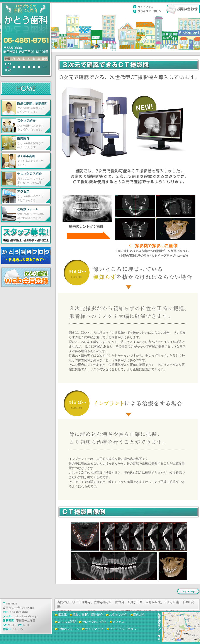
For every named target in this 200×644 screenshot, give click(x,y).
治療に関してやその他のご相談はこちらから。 (31, 218)
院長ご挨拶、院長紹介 (88, 615)
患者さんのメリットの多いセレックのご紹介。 (31, 182)
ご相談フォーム (68, 629)
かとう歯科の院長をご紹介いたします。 (31, 110)
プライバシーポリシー (124, 629)
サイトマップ (94, 629)
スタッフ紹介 (118, 615)
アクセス (118, 622)
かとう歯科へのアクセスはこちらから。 (31, 198)
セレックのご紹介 (94, 622)
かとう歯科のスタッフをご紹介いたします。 (31, 128)
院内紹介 (139, 615)
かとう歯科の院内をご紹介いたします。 (31, 145)
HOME (62, 615)
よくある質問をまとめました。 (31, 163)
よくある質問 (67, 622)
